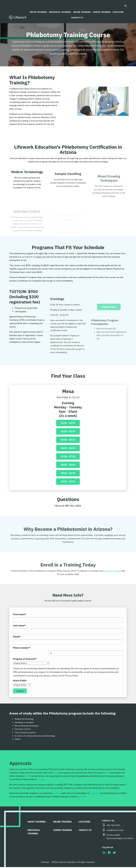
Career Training (102, 11)
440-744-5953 (113, 826)
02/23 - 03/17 (68, 440)
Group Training (37, 11)
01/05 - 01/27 (68, 431)
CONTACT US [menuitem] (86, 829)
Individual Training (59, 11)
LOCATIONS (119, 11)
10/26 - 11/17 (68, 492)
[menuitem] (104, 854)
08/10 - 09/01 (68, 475)
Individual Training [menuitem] (34, 831)
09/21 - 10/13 (68, 483)
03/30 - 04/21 (68, 449)
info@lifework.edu (115, 831)
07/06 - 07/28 (68, 466)
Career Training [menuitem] (63, 829)
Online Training (82, 11)
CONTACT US (77, 16)
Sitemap (45, 863)
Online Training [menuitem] (63, 822)
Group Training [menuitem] (37, 822)
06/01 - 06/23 (68, 457)
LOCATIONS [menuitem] (85, 822)
